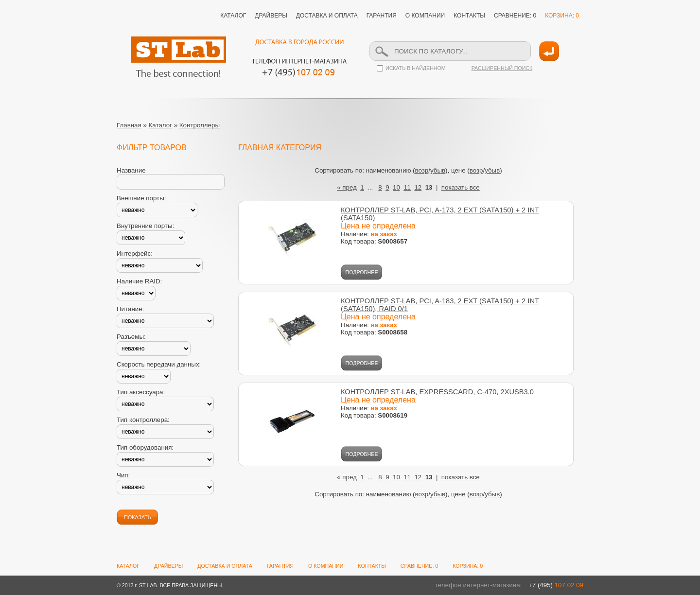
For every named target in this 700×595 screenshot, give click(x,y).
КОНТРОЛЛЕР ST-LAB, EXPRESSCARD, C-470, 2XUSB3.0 (437, 392)
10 (396, 187)
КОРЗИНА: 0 (562, 16)
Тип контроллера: (143, 420)
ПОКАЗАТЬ (137, 517)
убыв (438, 170)
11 (407, 187)
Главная (129, 125)
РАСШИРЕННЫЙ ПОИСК (502, 68)
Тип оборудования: (145, 447)
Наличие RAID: (139, 281)
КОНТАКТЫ (469, 16)
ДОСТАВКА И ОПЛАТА (327, 16)
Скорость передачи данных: (159, 364)
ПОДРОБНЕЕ (362, 272)
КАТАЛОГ (233, 16)
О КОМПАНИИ (425, 16)
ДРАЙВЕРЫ (271, 16)
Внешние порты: (141, 198)
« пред (347, 187)
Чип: (123, 475)
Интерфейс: (135, 254)
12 (418, 187)
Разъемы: (131, 337)
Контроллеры (200, 125)
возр (422, 170)
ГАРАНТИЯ (382, 16)
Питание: (130, 309)
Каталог (160, 125)
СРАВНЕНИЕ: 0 (515, 16)
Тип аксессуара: (141, 392)
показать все (461, 187)
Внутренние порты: (145, 226)
